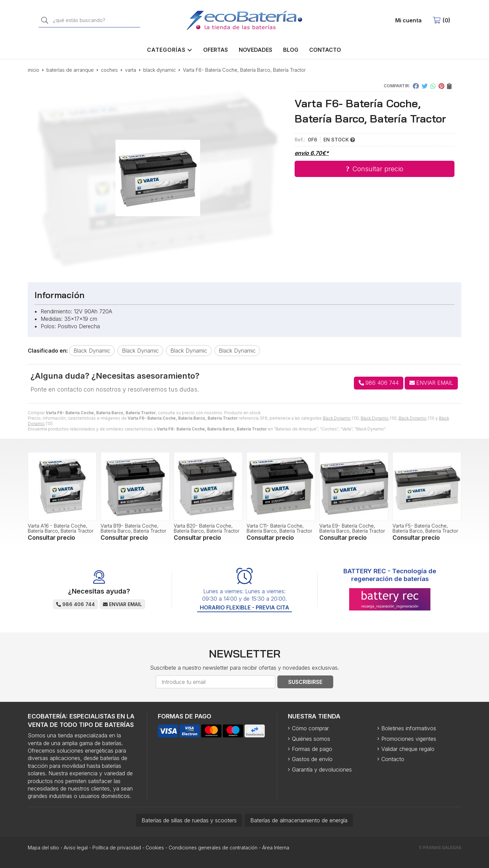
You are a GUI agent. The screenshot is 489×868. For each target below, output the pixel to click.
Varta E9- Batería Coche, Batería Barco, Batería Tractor (352, 528)
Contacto (393, 759)
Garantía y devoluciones (322, 770)
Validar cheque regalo (408, 749)
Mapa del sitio (43, 848)
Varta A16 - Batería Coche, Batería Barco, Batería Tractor (61, 528)
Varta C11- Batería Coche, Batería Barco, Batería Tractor (279, 528)
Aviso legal (76, 848)
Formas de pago (312, 749)
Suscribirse (305, 682)
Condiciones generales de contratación (213, 848)
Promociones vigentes (409, 739)
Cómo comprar (310, 728)
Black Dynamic (337, 418)
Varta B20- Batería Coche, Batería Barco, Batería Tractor (207, 528)
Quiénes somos (311, 739)
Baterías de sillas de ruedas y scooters (189, 820)
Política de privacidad (117, 848)
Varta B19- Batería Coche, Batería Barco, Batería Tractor (133, 528)
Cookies (155, 848)
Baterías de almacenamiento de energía (299, 820)
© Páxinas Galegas (440, 848)
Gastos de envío (312, 759)
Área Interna (276, 848)
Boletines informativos (409, 728)
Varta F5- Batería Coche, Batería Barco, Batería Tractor (425, 528)
